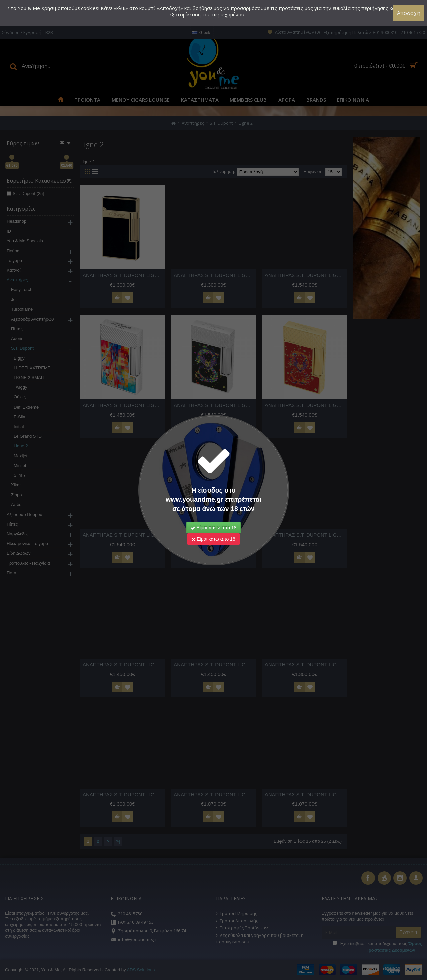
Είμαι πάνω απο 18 (214, 528)
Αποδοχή (409, 13)
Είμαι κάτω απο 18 (213, 539)
